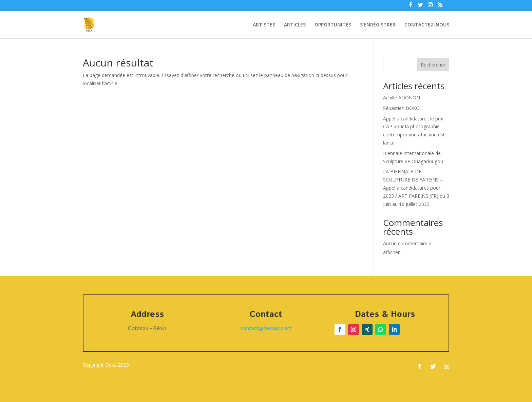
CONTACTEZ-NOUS (427, 25)
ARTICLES (295, 25)
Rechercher (433, 65)
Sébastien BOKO (401, 108)
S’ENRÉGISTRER (378, 25)
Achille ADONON (402, 98)
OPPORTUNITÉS (333, 25)
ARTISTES (264, 25)
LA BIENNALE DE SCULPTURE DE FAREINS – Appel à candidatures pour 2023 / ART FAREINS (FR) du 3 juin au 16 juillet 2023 (416, 188)
